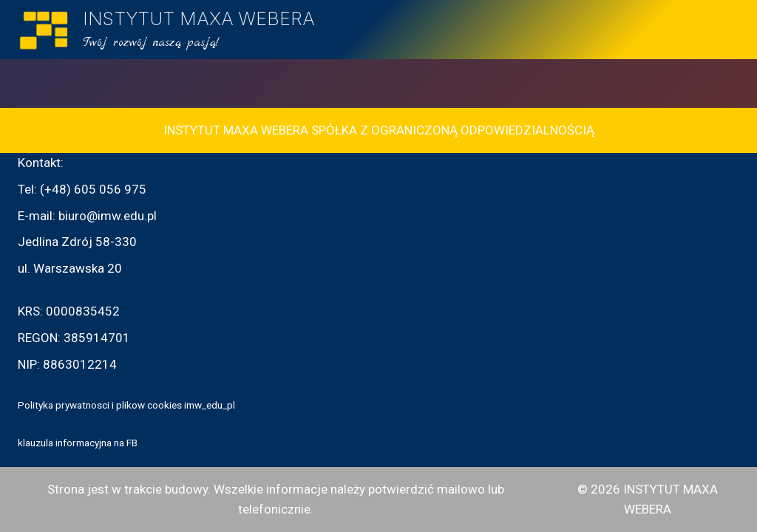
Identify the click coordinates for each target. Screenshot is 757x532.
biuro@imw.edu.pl (108, 216)
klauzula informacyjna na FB (78, 443)
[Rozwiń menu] (710, 30)
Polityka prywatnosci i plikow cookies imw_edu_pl (126, 405)
